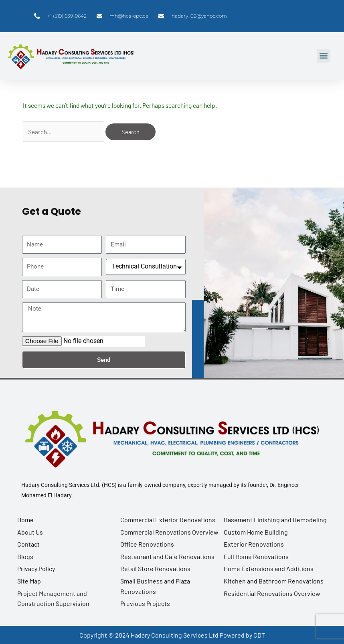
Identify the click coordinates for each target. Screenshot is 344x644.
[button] (323, 56)
